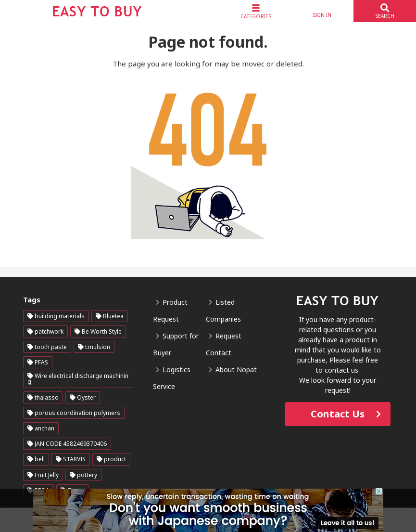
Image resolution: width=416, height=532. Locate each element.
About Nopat (236, 370)
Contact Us (338, 414)
